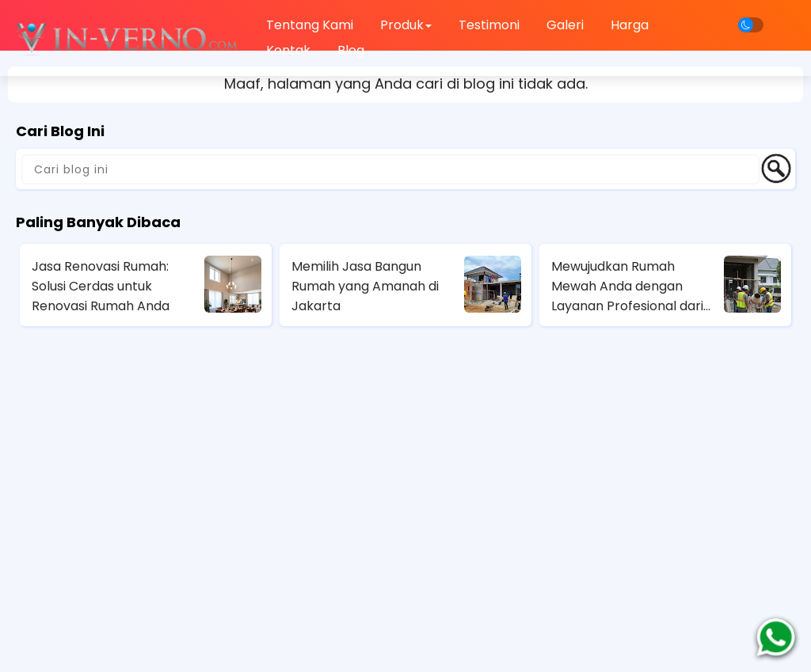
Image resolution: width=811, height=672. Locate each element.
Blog (351, 50)
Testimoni (489, 25)
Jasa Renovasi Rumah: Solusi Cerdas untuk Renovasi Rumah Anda (101, 286)
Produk (406, 25)
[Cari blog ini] (390, 169)
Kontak (288, 50)
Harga (630, 25)
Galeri (565, 25)
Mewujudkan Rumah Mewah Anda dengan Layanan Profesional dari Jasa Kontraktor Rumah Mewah (627, 287)
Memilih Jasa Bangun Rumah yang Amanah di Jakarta (365, 286)
